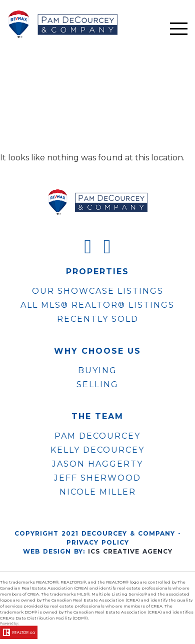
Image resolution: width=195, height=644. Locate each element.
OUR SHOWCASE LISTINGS (98, 291)
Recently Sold (98, 319)
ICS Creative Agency (130, 551)
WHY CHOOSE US (97, 351)
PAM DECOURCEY (97, 436)
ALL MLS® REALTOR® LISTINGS (97, 305)
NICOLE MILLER (98, 492)
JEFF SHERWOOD (97, 478)
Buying (97, 370)
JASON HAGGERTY (97, 464)
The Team (97, 417)
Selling (97, 384)
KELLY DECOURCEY (97, 450)
